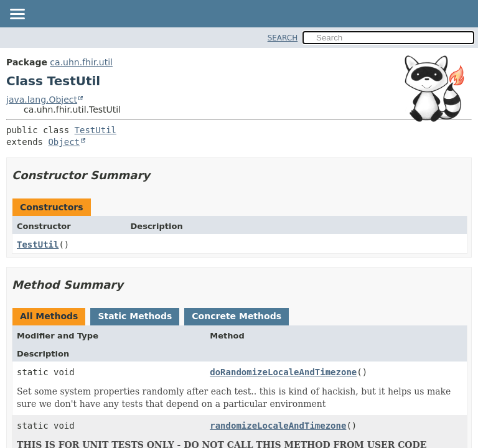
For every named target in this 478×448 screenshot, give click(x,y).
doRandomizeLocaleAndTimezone (283, 372)
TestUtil (96, 130)
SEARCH (283, 38)
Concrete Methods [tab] (237, 316)
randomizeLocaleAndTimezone (278, 426)
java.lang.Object (42, 100)
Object (64, 142)
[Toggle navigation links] (17, 15)
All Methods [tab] (49, 316)
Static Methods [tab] (135, 316)
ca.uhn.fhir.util (81, 62)
